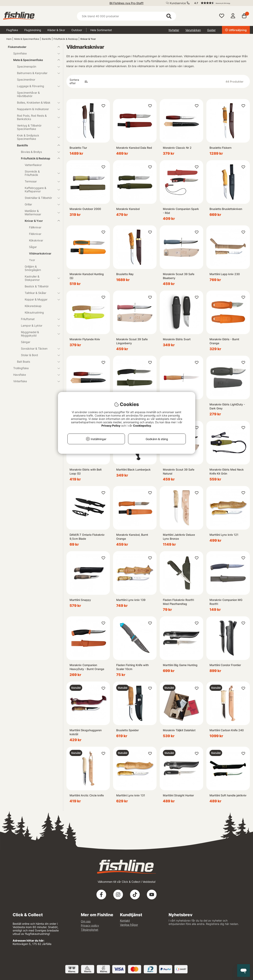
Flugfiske (12, 30)
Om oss (86, 921)
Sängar (26, 342)
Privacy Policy (111, 426)
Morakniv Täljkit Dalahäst (179, 730)
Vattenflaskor (33, 165)
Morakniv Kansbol (128, 209)
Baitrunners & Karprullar (36, 73)
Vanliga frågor (129, 925)
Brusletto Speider (127, 730)
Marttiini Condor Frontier (225, 665)
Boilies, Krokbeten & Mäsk (36, 102)
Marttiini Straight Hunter (178, 795)
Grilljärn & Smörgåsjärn (33, 268)
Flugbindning (33, 30)
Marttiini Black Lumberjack (133, 470)
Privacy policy (90, 925)
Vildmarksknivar (40, 253)
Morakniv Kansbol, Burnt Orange (132, 537)
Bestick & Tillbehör (37, 286)
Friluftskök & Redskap (66, 39)
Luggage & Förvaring (36, 86)
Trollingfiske (34, 368)
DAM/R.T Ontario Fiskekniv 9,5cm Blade (87, 537)
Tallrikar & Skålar (40, 293)
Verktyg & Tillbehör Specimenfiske (36, 127)
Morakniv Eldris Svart (177, 339)
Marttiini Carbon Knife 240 (227, 730)
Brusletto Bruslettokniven (226, 209)
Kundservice (178, 3)
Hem (9, 39)
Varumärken (193, 30)
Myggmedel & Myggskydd (38, 334)
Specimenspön (36, 66)
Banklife (46, 39)
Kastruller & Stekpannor (40, 278)
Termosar (40, 181)
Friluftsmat (38, 319)
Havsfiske (34, 375)
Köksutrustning (34, 312)
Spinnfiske (34, 53)
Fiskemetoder (32, 47)
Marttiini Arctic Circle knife (87, 795)
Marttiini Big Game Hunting (180, 665)
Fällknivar (35, 227)
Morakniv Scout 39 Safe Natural (179, 471)
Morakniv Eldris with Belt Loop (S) (86, 471)
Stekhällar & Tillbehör (40, 198)
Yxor (32, 260)
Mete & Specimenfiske (27, 39)
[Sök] (126, 16)
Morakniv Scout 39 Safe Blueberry (179, 276)
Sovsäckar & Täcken (38, 348)
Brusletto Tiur (78, 148)
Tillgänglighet (90, 930)
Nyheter (174, 30)
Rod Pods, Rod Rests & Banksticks (36, 117)
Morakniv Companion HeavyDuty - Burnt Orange (87, 667)
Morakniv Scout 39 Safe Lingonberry (132, 341)
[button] (220, 3)
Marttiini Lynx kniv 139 (131, 600)
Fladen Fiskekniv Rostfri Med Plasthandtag (178, 602)
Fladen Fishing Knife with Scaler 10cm (132, 667)
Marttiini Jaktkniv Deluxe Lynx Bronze (179, 537)
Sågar (33, 247)
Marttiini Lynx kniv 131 (131, 795)
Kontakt (125, 920)
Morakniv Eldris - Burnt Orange (224, 341)
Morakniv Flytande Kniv (85, 339)
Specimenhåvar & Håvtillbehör (28, 94)
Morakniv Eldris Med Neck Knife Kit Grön (227, 471)
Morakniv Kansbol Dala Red (134, 148)
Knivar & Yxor (88, 39)
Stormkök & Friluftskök (40, 173)
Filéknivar (35, 234)
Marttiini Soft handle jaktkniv (228, 795)
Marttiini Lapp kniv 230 (225, 274)
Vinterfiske (34, 381)
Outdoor (77, 30)
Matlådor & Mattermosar (40, 213)
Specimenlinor (26, 80)
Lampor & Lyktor (38, 326)
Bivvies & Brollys (38, 152)
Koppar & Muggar (40, 299)
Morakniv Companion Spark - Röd (181, 211)
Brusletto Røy (125, 274)
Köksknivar (36, 240)
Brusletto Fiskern (220, 148)
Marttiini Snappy (80, 600)
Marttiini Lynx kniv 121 (224, 535)
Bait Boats (36, 362)
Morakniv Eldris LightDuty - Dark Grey (227, 406)
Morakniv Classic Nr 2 (177, 148)
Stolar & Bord (38, 355)
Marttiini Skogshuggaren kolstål (86, 732)
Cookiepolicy (142, 426)
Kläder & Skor (56, 30)
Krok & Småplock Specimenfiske (36, 137)
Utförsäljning (236, 30)
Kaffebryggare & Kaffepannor (40, 190)
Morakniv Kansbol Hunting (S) (87, 276)
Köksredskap (33, 306)
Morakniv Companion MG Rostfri (226, 602)
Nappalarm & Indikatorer (36, 109)
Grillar (40, 204)
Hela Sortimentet (101, 30)
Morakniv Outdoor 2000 (85, 209)
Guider (211, 30)
